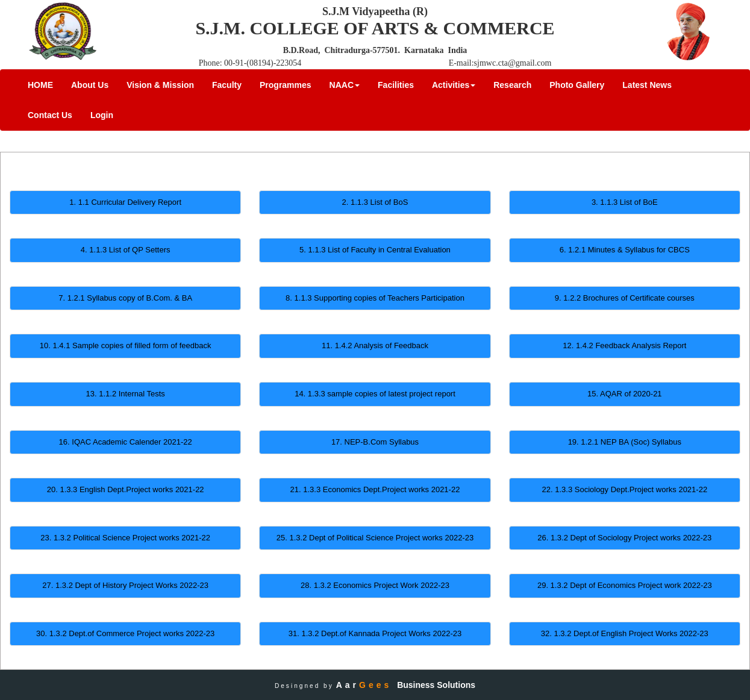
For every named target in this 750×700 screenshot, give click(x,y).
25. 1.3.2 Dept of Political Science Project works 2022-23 (375, 538)
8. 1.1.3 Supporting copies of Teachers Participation (375, 298)
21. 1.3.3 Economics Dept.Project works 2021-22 (375, 489)
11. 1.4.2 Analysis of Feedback (375, 345)
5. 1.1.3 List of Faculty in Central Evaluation (375, 250)
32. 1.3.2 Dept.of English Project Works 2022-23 (625, 633)
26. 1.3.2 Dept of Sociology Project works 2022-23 (624, 538)
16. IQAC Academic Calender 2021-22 (126, 442)
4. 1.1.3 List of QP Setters (126, 250)
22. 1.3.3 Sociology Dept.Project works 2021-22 (625, 489)
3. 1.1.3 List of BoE (625, 202)
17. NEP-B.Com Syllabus (375, 442)
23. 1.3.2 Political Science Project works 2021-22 (125, 538)
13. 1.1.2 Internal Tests (126, 394)
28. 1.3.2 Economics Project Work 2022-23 (375, 585)
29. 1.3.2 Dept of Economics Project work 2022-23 (625, 585)
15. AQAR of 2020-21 (625, 394)
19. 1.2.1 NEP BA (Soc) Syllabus (625, 442)
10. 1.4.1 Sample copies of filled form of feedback (126, 345)
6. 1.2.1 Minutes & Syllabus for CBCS (625, 250)
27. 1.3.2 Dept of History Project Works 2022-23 (125, 585)
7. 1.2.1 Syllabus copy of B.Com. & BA (125, 298)
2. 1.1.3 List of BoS (375, 202)
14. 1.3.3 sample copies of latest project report (375, 394)
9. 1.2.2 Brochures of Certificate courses (625, 298)
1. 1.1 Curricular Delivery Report (125, 202)
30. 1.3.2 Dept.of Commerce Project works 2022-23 (125, 633)
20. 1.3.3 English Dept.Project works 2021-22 (126, 489)
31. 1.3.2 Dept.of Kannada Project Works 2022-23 (375, 633)
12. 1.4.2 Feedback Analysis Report (624, 345)
